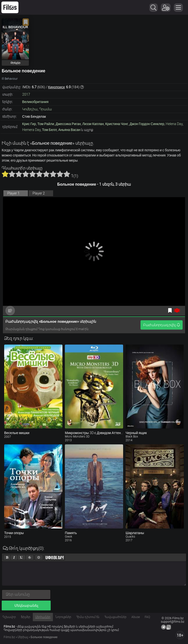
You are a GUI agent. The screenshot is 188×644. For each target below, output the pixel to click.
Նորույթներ (63, 617)
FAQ (147, 617)
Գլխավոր (9, 617)
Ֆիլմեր (26, 617)
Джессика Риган (68, 124)
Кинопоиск (57, 87)
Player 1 (13, 193)
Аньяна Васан (69, 130)
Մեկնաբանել (26, 605)
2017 (26, 94)
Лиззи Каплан (93, 124)
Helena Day (174, 124)
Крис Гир (29, 124)
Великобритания (35, 102)
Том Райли (46, 124)
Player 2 (39, 193)
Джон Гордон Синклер (147, 124)
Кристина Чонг (117, 124)
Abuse (136, 617)
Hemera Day (31, 130)
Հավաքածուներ (115, 617)
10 (67, 174)
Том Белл (50, 130)
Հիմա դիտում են (88, 617)
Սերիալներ (43, 617)
